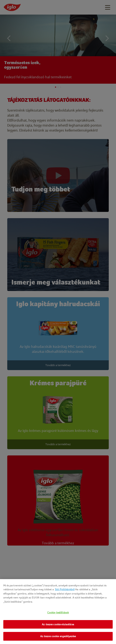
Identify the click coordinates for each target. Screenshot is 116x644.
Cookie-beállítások (58, 612)
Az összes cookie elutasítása (58, 624)
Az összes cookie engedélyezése (58, 636)
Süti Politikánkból (65, 589)
